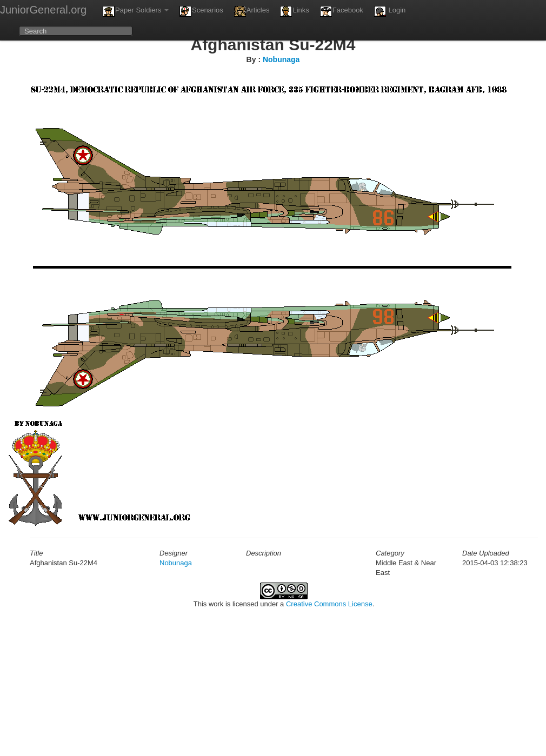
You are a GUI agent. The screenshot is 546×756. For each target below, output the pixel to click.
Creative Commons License (329, 604)
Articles (252, 11)
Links (294, 11)
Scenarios (201, 11)
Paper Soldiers (136, 11)
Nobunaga (281, 59)
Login (390, 11)
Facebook (342, 11)
